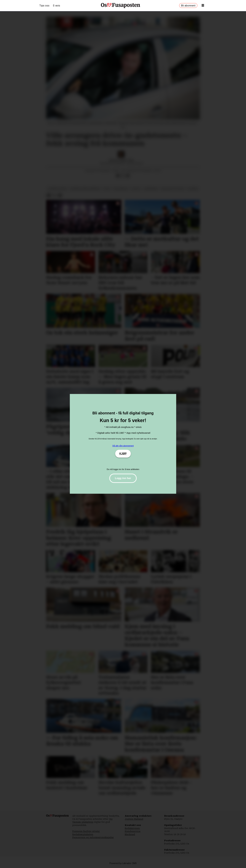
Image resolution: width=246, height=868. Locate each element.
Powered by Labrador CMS (123, 863)
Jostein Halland (134, 819)
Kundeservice (133, 831)
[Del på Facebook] (118, 176)
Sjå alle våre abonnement (123, 446)
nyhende (193, 189)
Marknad (130, 834)
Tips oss (44, 5)
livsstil (136, 189)
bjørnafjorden (57, 189)
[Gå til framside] (120, 5)
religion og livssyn (173, 189)
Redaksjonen (132, 828)
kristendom (121, 189)
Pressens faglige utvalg (86, 831)
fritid (107, 189)
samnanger (151, 189)
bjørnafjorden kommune (85, 189)
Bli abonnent (188, 5)
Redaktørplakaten (83, 834)
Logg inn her (123, 478)
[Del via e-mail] (128, 176)
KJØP (123, 454)
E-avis (57, 5)
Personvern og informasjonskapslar (93, 837)
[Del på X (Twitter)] (123, 176)
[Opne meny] (203, 5)
